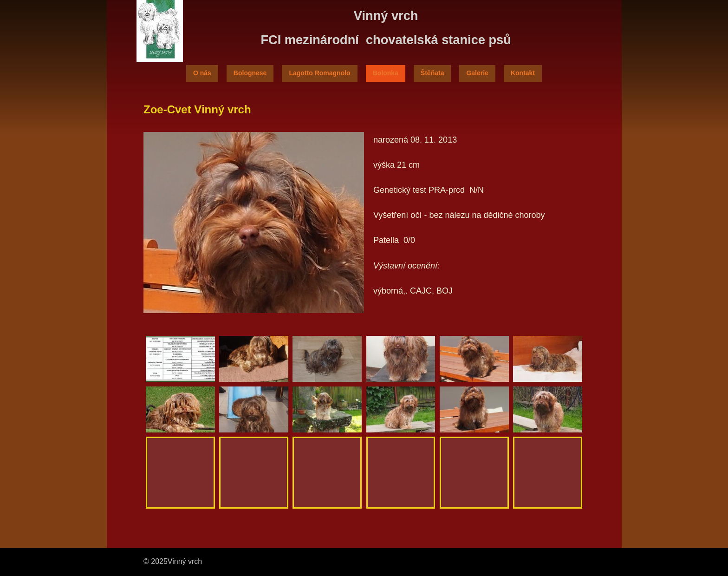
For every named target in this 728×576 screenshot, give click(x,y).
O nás (202, 73)
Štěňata (432, 73)
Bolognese (250, 73)
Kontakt (523, 73)
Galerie (477, 73)
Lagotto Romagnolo (319, 73)
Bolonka (386, 73)
